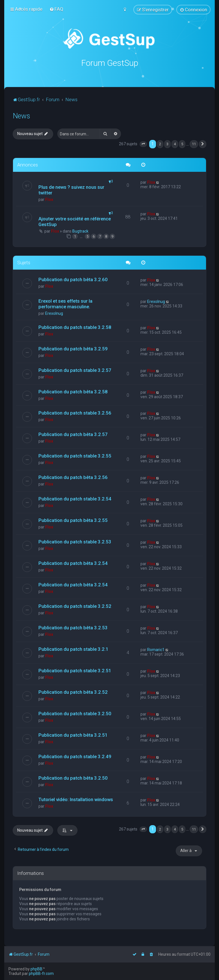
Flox (49, 199)
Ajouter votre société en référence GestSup (75, 221)
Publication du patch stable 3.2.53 (75, 541)
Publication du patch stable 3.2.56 (75, 412)
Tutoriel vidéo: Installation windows (76, 799)
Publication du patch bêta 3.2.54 (73, 563)
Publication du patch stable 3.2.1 (73, 648)
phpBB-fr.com (41, 974)
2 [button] (160, 143)
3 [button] (167, 143)
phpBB (36, 969)
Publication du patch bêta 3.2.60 (73, 279)
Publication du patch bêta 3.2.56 (73, 477)
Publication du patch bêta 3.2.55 (73, 520)
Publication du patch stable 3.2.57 (75, 369)
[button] (143, 144)
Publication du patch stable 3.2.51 (75, 670)
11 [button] (194, 143)
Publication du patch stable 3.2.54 (75, 498)
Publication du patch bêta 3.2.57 (73, 434)
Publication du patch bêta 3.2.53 (73, 627)
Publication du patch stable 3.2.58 (75, 326)
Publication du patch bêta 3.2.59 (73, 348)
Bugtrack (80, 230)
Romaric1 (156, 649)
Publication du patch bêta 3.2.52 (73, 691)
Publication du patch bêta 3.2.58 (73, 391)
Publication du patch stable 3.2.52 (75, 605)
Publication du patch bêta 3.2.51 (73, 734)
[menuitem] (56, 9)
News (21, 115)
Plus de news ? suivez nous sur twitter (71, 189)
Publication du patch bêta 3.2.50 (73, 777)
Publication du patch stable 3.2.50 (75, 713)
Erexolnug (54, 313)
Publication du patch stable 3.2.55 (75, 455)
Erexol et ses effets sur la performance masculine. (65, 303)
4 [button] (175, 143)
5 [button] (182, 143)
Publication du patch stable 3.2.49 (75, 756)
